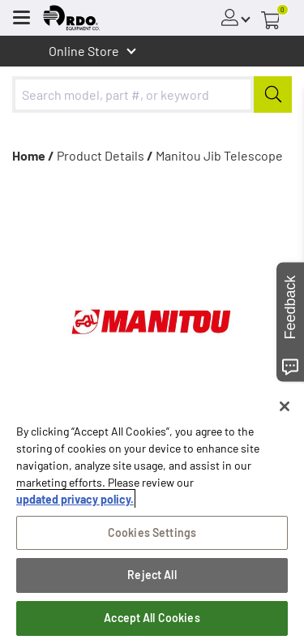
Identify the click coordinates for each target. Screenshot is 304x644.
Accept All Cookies (152, 618)
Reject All (152, 575)
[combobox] (152, 94)
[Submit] (273, 94)
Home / (33, 155)
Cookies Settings (152, 532)
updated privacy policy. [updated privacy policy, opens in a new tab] (75, 499)
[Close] (285, 406)
